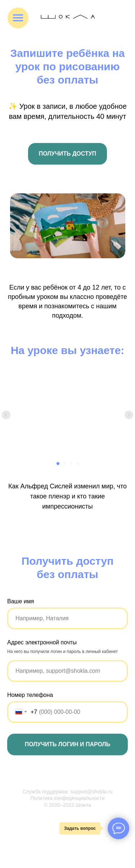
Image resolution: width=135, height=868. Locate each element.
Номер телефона (30, 695)
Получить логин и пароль (68, 744)
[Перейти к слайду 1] (58, 464)
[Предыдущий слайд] (6, 415)
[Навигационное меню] (18, 18)
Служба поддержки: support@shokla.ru (67, 792)
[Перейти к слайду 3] (71, 464)
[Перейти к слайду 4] (77, 464)
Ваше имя (21, 601)
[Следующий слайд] (129, 415)
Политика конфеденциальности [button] (67, 798)
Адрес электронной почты (42, 642)
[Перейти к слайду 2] (64, 464)
